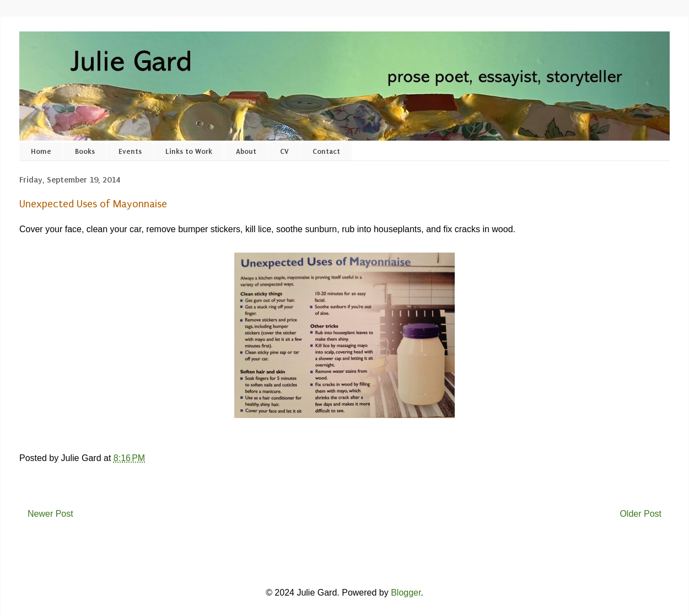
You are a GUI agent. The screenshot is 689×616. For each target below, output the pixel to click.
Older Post (640, 514)
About (246, 151)
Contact (326, 151)
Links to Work (189, 151)
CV (284, 151)
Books (85, 151)
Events (130, 151)
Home (41, 151)
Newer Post (50, 514)
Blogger (406, 593)
